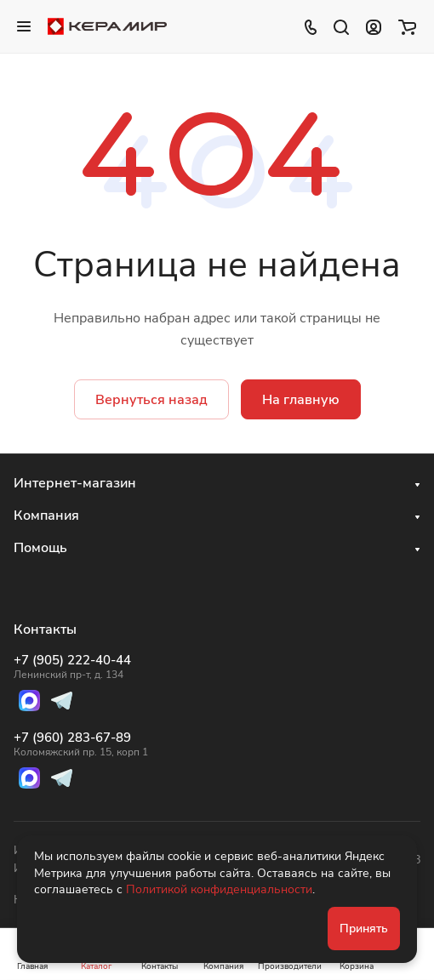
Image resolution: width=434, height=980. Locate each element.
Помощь (40, 548)
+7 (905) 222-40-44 (81, 667)
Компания (46, 516)
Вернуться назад (151, 400)
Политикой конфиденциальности (219, 889)
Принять (364, 929)
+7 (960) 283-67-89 (81, 744)
